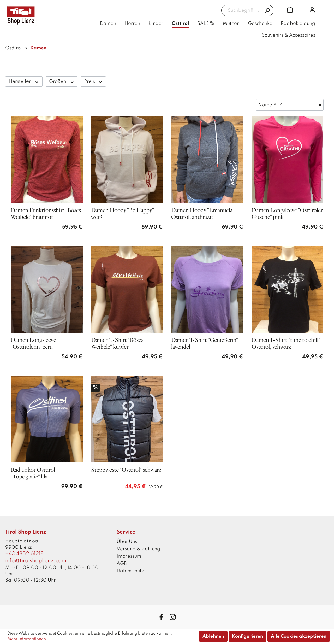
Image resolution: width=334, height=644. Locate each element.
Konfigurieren (247, 636)
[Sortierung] (290, 105)
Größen (62, 81)
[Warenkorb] (290, 10)
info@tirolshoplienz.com (36, 561)
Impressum (129, 556)
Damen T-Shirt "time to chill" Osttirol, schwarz (286, 344)
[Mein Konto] (312, 10)
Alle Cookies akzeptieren (299, 636)
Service (126, 532)
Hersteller (24, 81)
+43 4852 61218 (24, 554)
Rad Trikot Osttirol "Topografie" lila (33, 473)
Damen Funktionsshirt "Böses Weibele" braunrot (46, 214)
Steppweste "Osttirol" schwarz (126, 470)
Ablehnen (213, 636)
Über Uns (127, 542)
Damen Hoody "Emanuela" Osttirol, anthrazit (203, 214)
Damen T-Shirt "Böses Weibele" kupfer (117, 344)
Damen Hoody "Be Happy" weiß (123, 214)
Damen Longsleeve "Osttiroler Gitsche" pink (287, 214)
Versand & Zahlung (138, 549)
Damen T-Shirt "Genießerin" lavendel (205, 344)
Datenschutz (130, 571)
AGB (122, 564)
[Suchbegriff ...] (241, 10)
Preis (93, 81)
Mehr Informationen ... (29, 639)
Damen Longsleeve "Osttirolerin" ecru (33, 344)
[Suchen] (267, 10)
